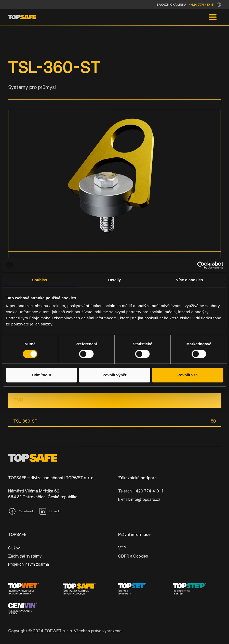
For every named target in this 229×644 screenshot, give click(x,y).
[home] (22, 17)
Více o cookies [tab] (190, 280)
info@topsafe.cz (145, 499)
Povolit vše (188, 375)
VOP (122, 548)
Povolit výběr (114, 375)
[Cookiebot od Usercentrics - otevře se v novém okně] (201, 265)
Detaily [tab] (115, 280)
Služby (14, 548)
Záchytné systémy (25, 556)
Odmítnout (42, 375)
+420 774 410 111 (201, 4)
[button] (219, 5)
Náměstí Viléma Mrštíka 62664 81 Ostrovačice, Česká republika (43, 494)
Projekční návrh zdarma (29, 564)
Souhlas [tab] (40, 280)
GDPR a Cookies (133, 556)
